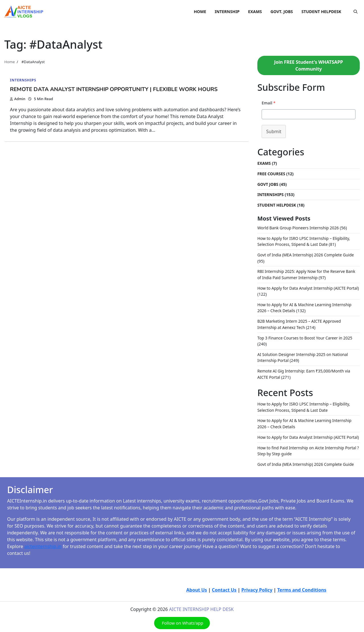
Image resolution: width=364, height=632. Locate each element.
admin (18, 99)
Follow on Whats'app (182, 626)
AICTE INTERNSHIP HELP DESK (201, 612)
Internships (23, 80)
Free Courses (272, 173)
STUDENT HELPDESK (321, 12)
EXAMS (255, 12)
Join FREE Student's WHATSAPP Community (309, 65)
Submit (274, 131)
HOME (200, 12)
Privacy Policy (257, 593)
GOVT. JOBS (282, 12)
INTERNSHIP (227, 12)
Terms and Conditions (302, 593)
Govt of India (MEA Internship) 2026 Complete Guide (307, 254)
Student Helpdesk (277, 204)
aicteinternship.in (43, 549)
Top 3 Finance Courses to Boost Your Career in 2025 (306, 336)
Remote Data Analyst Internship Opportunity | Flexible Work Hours (119, 89)
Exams (264, 163)
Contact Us (224, 593)
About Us (197, 593)
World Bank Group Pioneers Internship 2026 (299, 227)
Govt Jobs (268, 184)
